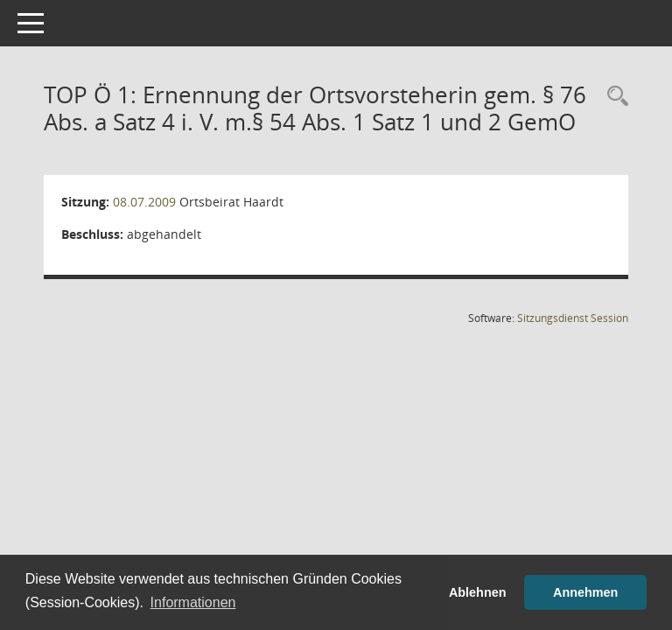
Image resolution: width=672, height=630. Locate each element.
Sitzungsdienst (573, 318)
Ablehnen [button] (478, 592)
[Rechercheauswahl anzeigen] (613, 97)
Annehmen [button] (585, 592)
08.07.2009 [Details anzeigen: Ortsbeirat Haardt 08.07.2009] (144, 202)
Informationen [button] (193, 602)
